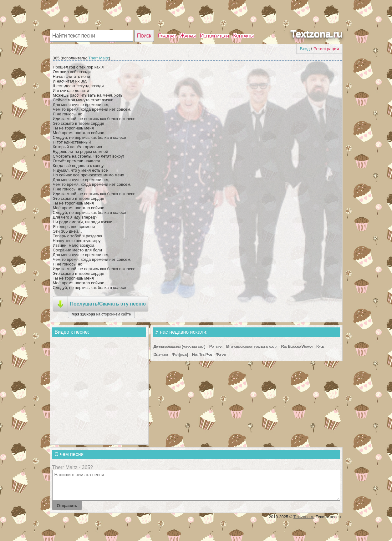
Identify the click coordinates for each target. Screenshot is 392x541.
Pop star (216, 346)
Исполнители (214, 36)
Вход (305, 49)
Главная (167, 36)
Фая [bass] (180, 354)
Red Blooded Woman (297, 346)
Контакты (243, 36)
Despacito (161, 354)
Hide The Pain (202, 354)
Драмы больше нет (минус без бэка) (179, 346)
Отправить (67, 506)
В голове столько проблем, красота (252, 346)
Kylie (320, 346)
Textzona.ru (316, 34)
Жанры (188, 36)
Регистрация (326, 49)
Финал (221, 354)
